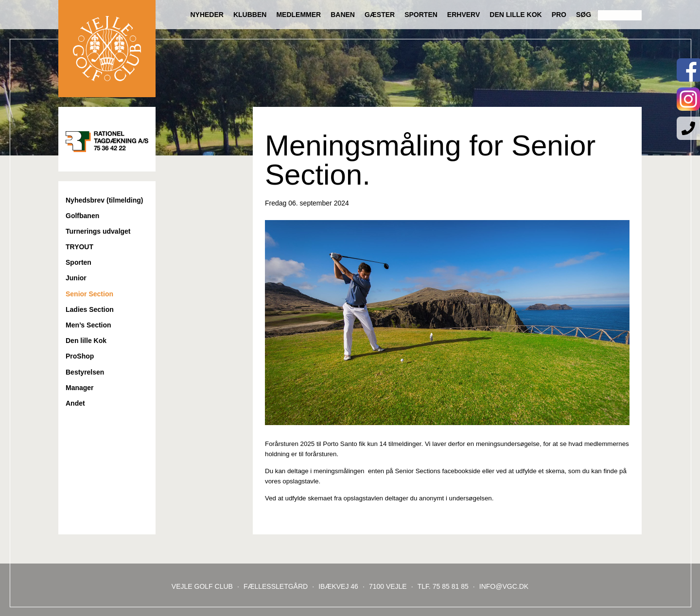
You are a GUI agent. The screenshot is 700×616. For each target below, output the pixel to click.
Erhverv (464, 15)
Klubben (250, 15)
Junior (76, 278)
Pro (559, 15)
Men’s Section (88, 325)
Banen (343, 15)
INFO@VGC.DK (504, 586)
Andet (75, 403)
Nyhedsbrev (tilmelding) (104, 200)
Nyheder (207, 15)
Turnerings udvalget (98, 231)
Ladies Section (90, 309)
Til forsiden (107, 49)
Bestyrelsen (85, 372)
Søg (584, 15)
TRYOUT (79, 247)
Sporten (421, 15)
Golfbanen (82, 216)
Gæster (380, 15)
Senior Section (89, 294)
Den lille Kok (516, 15)
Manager (80, 388)
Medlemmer (298, 15)
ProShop (80, 356)
